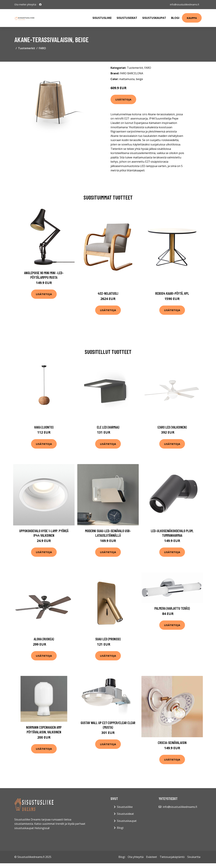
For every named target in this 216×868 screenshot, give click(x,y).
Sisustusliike (102, 18)
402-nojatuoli (108, 293)
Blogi (175, 18)
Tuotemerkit (27, 48)
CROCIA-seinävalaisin (172, 743)
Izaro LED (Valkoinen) (172, 427)
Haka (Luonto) (44, 427)
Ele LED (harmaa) (108, 427)
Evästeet (152, 857)
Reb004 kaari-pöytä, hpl (172, 293)
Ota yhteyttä (136, 857)
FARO (42, 48)
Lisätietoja (123, 99)
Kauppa (192, 18)
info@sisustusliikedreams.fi (184, 4)
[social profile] (40, 5)
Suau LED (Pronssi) (108, 639)
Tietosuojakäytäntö (172, 857)
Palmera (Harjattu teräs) (172, 608)
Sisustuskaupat (154, 18)
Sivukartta (194, 857)
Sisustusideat (127, 18)
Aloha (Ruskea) (44, 639)
